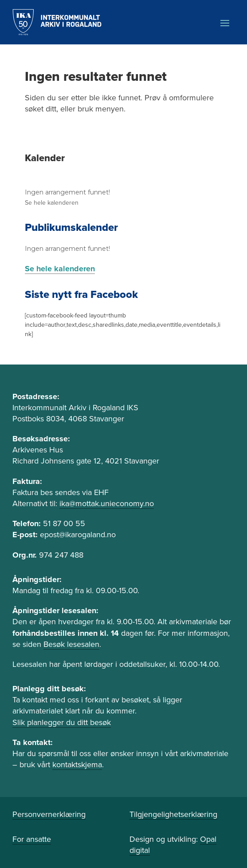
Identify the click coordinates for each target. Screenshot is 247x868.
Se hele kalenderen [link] (52, 203)
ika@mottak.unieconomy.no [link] (107, 503)
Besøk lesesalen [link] (71, 644)
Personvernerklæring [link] (49, 814)
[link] (57, 22)
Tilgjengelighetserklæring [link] (173, 814)
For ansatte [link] (32, 839)
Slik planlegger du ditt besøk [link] (62, 722)
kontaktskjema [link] (77, 765)
